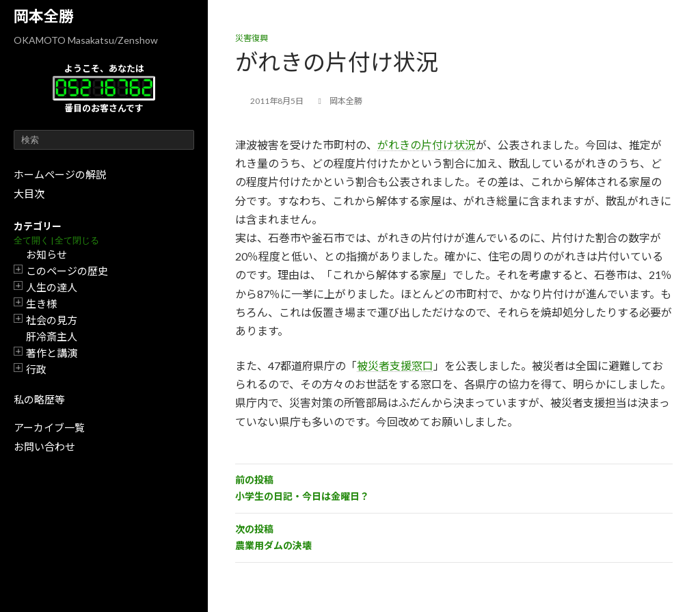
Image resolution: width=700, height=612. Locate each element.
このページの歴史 (67, 271)
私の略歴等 (39, 399)
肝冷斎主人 (52, 336)
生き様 (41, 304)
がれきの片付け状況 (427, 145)
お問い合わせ (44, 447)
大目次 (29, 194)
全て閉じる (77, 240)
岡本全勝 (44, 16)
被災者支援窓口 (395, 365)
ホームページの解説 (60, 174)
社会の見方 (52, 320)
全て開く (31, 240)
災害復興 (252, 38)
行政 (36, 369)
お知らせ (46, 254)
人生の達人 (52, 287)
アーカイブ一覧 (49, 427)
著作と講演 (52, 353)
